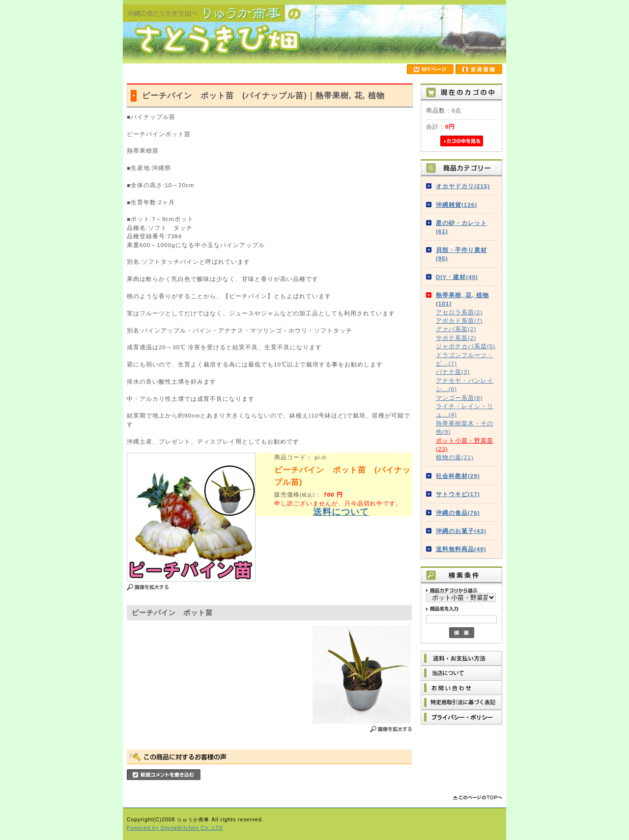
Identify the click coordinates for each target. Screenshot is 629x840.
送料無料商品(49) (461, 549)
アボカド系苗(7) (459, 321)
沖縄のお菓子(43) (461, 531)
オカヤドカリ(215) (463, 186)
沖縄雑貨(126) (457, 205)
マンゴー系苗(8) (459, 398)
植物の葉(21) (455, 457)
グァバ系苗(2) (456, 329)
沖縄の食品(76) (458, 513)
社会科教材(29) (458, 476)
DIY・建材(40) (457, 277)
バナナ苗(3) (453, 372)
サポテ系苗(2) (456, 338)
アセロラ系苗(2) (459, 312)
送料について (341, 512)
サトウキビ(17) (458, 494)
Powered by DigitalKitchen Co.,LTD (175, 828)
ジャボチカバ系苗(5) (466, 346)
